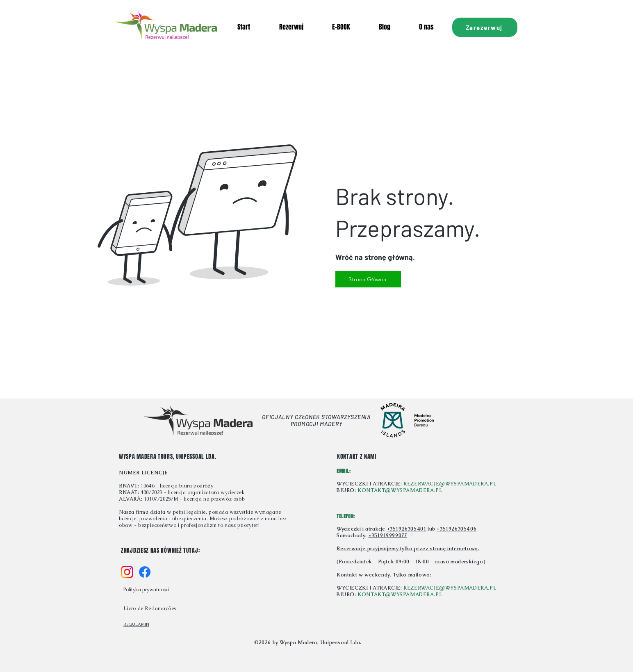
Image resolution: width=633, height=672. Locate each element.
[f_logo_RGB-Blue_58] (145, 572)
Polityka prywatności (146, 590)
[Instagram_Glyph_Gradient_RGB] (127, 572)
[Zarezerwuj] (485, 27)
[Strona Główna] (368, 279)
